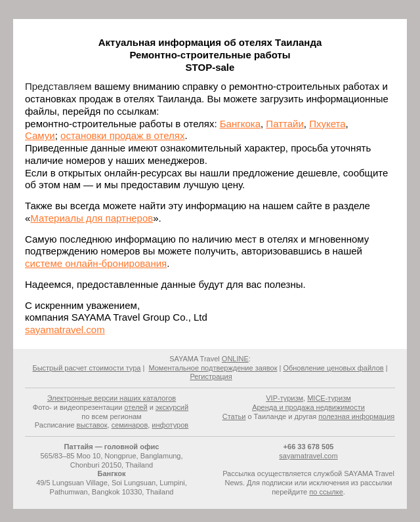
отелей (136, 407)
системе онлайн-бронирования (96, 263)
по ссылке (326, 492)
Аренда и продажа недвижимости (308, 407)
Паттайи (284, 124)
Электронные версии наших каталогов (112, 398)
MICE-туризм (329, 398)
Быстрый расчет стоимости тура (86, 368)
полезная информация (356, 416)
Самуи (40, 135)
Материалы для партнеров (92, 218)
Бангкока (240, 124)
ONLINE (235, 359)
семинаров (130, 425)
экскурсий (172, 407)
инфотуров (170, 425)
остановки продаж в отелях (122, 135)
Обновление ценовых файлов (333, 368)
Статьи (234, 416)
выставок (92, 425)
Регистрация (211, 376)
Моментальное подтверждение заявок (213, 368)
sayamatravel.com (65, 330)
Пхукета (327, 124)
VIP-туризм (284, 398)
